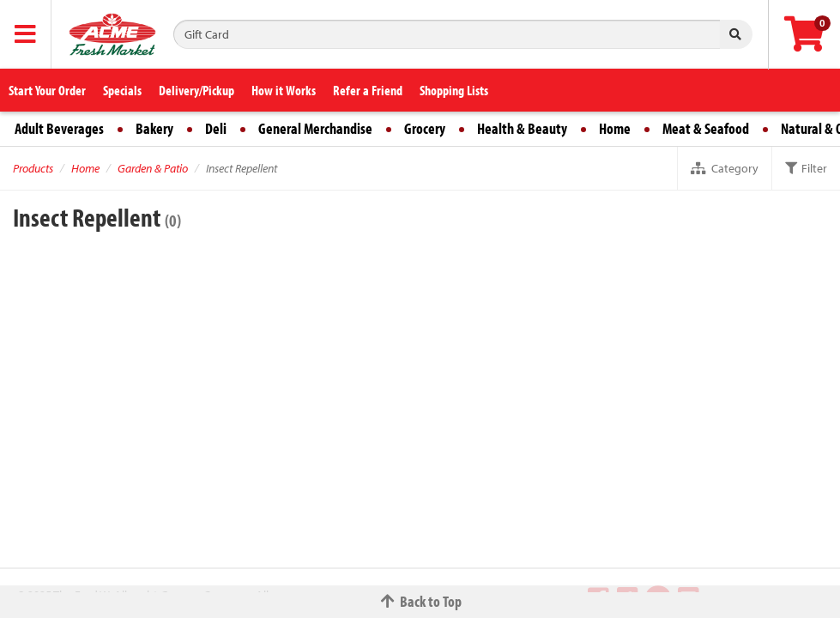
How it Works (284, 90)
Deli (216, 128)
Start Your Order (47, 90)
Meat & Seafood (706, 128)
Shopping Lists (454, 90)
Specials (122, 90)
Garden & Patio (153, 168)
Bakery (154, 128)
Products (33, 168)
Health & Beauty (522, 128)
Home (615, 128)
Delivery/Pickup (196, 90)
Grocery (425, 128)
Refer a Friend (368, 90)
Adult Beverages (59, 128)
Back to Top (420, 601)
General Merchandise (315, 128)
